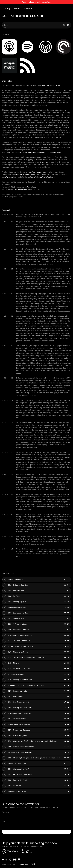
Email (4, 821)
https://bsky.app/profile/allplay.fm (43, 177)
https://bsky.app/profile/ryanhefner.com (30, 175)
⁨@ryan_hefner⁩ (45, 162)
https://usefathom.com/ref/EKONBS (28, 189)
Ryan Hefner (24, 864)
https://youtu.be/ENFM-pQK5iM (48, 85)
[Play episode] (5, 25)
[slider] (40, 25)
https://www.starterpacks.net (56, 90)
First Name (5, 812)
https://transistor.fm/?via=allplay (24, 187)
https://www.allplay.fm (10, 177)
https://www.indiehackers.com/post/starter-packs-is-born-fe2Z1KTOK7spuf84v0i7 (31, 152)
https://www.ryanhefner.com (38, 172)
